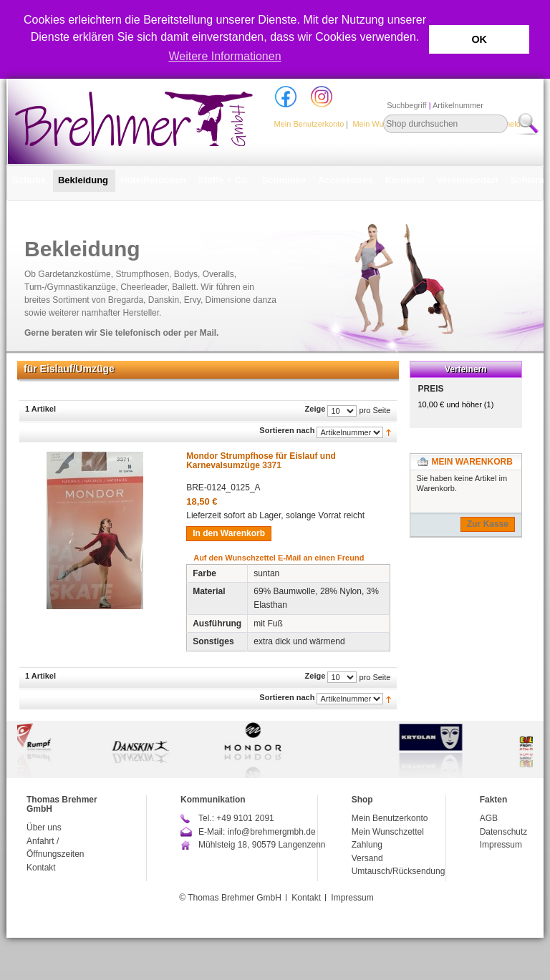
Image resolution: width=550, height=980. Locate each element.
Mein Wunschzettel (388, 832)
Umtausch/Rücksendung (399, 871)
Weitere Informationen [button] (225, 56)
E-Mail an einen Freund (321, 558)
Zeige (315, 409)
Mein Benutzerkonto (309, 124)
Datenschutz (504, 832)
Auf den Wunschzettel (235, 558)
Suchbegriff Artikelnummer (435, 105)
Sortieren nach (287, 430)
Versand (367, 858)
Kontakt (41, 868)
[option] (275, 749)
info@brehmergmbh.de (272, 832)
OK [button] (479, 39)
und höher (451, 404)
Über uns (44, 828)
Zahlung (367, 845)
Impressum (501, 845)
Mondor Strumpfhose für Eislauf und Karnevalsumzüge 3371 (261, 461)
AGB (489, 818)
